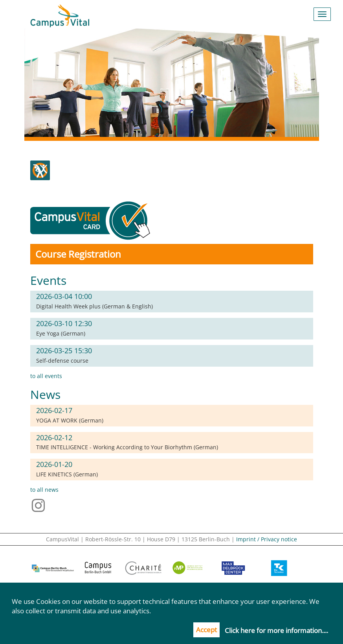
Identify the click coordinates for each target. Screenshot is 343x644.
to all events (46, 376)
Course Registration (78, 254)
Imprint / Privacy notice (267, 539)
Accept (206, 630)
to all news (44, 490)
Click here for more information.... (276, 630)
